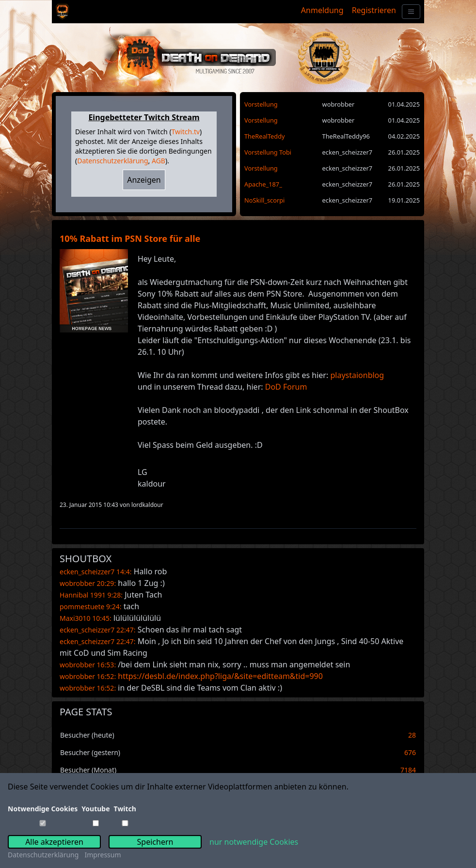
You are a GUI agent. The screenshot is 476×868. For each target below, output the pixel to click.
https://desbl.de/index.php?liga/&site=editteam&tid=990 (220, 676)
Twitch (125, 809)
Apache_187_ (263, 184)
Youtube (95, 809)
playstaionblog (357, 375)
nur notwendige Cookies (254, 842)
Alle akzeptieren (54, 842)
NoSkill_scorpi (264, 200)
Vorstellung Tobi (268, 152)
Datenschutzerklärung (112, 161)
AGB (159, 161)
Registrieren (374, 10)
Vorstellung (261, 104)
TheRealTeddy (265, 136)
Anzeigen (144, 180)
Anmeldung (322, 10)
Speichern (155, 842)
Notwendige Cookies (43, 809)
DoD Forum (286, 387)
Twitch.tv (186, 132)
